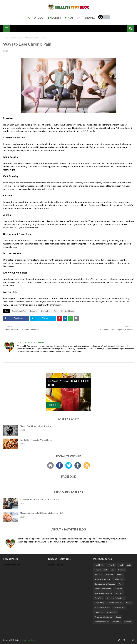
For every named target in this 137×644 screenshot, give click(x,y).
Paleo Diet (99, 612)
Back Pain (99, 598)
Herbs (129, 603)
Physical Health (68, 311)
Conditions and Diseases (105, 584)
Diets (129, 565)
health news (119, 346)
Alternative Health (102, 579)
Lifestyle (111, 565)
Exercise (34, 311)
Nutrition (118, 589)
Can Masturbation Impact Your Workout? (40, 499)
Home (6, 38)
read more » (77, 351)
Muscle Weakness (102, 607)
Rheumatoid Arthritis (103, 617)
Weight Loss (119, 579)
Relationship (112, 612)
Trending (86, 18)
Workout (128, 622)
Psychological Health (103, 593)
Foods (120, 574)
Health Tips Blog (36, 342)
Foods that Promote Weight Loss (36, 440)
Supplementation (102, 622)
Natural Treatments (103, 589)
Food (121, 565)
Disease (121, 570)
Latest (55, 18)
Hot (69, 18)
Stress (118, 617)
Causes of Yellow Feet (115, 598)
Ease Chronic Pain (17, 38)
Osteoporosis (119, 607)
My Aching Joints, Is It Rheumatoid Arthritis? (41, 513)
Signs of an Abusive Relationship (36, 426)
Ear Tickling (99, 603)
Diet (113, 570)
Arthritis (119, 593)
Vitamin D (116, 622)
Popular (36, 18)
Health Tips (46, 311)
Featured (110, 574)
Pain (56, 311)
